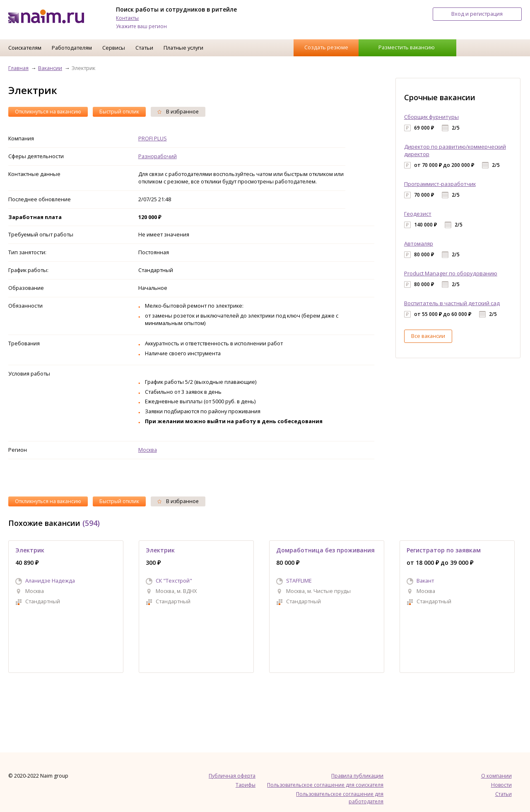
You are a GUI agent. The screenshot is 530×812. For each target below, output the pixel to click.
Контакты (127, 18)
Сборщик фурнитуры (431, 117)
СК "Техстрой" (174, 581)
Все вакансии (428, 336)
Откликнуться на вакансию (48, 112)
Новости (501, 785)
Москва (148, 450)
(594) (91, 523)
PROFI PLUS (153, 138)
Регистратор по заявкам (444, 550)
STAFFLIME (299, 581)
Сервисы (114, 48)
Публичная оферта (232, 776)
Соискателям (25, 48)
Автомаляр (419, 243)
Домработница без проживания (325, 550)
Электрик (30, 550)
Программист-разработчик (440, 184)
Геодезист (418, 214)
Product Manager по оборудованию (451, 273)
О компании (496, 776)
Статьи (144, 48)
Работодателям (72, 48)
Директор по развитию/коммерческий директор (455, 150)
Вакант (425, 581)
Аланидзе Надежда (50, 581)
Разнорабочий (158, 156)
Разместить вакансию (407, 47)
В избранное (178, 112)
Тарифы (246, 785)
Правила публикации (357, 776)
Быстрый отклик (119, 112)
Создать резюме (326, 47)
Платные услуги (183, 48)
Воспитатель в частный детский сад (452, 303)
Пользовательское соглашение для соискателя (325, 785)
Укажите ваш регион (141, 26)
